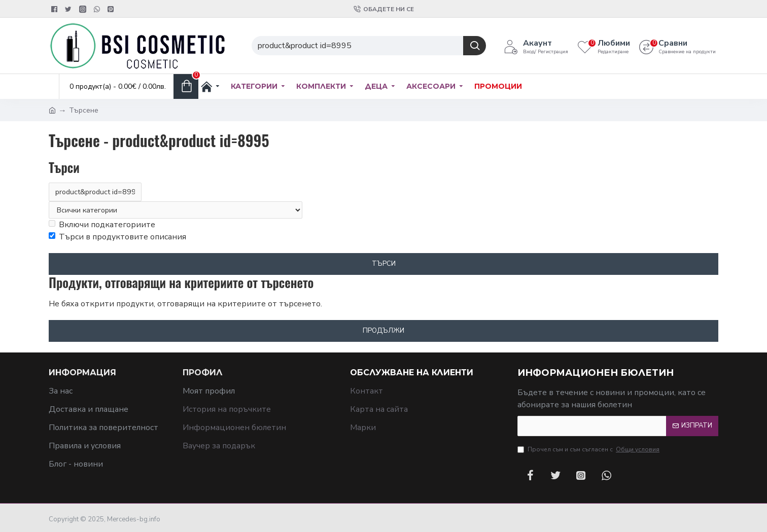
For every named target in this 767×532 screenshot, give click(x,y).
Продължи (384, 331)
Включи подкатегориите (102, 225)
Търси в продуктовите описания (117, 237)
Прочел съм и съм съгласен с (589, 449)
